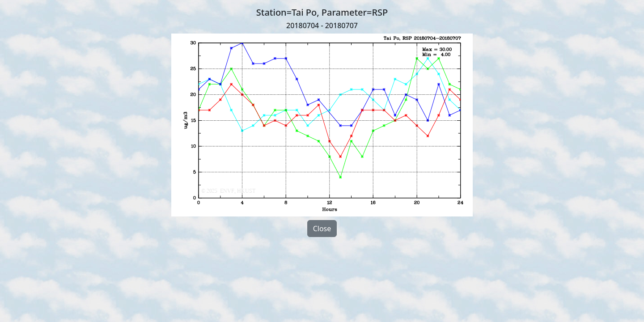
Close (322, 229)
